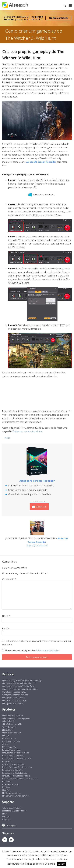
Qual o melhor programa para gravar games (20, 689)
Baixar (5, 814)
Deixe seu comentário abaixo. (28, 431)
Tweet (7, 438)
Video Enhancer (8, 721)
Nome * (6, 616)
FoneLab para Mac (9, 747)
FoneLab (6, 744)
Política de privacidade (47, 650)
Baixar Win (39, 507)
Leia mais (50, 864)
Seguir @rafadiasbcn (37, 545)
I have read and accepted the (31, 650)
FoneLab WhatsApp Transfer (13, 764)
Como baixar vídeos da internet (15, 700)
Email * (6, 628)
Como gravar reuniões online (14, 698)
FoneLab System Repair (12, 750)
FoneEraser (7, 761)
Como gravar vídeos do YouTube (15, 695)
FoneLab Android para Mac (13, 770)
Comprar (6, 817)
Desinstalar (7, 819)
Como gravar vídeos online (13, 703)
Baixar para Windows (41, 195)
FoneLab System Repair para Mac (15, 753)
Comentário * (9, 579)
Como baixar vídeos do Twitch (14, 692)
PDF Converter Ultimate (12, 793)
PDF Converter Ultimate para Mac (16, 796)
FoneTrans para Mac (10, 784)
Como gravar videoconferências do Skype (18, 686)
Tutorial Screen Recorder (12, 808)
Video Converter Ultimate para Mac (16, 718)
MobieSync (7, 790)
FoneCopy (6, 787)
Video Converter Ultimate (13, 716)
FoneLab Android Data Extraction (15, 773)
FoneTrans (6, 781)
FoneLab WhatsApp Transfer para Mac (17, 767)
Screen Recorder (9, 727)
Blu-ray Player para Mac (12, 733)
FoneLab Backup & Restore (13, 756)
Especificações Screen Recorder (15, 811)
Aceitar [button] (61, 864)
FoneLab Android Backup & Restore (16, 776)
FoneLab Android (9, 738)
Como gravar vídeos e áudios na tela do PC (19, 683)
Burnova (6, 736)
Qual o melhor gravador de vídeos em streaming (22, 680)
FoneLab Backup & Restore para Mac (17, 759)
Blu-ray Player (8, 730)
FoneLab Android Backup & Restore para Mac (20, 779)
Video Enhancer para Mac (12, 724)
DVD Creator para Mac (11, 741)
